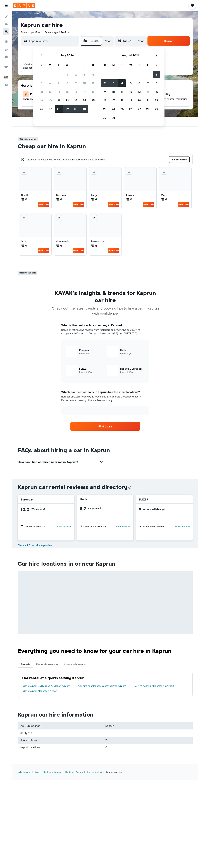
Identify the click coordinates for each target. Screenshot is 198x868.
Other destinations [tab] (75, 664)
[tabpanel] (105, 684)
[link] (105, 426)
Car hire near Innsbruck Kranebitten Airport (102, 686)
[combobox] (31, 32)
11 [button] (93, 83)
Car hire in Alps (94, 772)
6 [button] (50, 83)
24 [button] (84, 100)
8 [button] (67, 83)
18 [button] (93, 92)
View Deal (43, 204)
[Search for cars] (6, 32)
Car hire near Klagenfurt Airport (40, 691)
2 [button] (76, 74)
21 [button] (59, 100)
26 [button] (41, 109)
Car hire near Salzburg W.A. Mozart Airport (46, 686)
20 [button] (50, 100)
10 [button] (84, 83)
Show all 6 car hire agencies (35, 545)
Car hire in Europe (52, 772)
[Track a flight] (6, 49)
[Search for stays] (6, 24)
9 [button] (76, 83)
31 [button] (84, 109)
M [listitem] (24, 199)
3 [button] (84, 74)
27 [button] (50, 109)
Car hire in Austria (74, 772)
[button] (6, 6)
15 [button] (67, 92)
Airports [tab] (25, 664)
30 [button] (76, 109)
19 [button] (41, 100)
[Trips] (6, 67)
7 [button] (59, 83)
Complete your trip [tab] (47, 664)
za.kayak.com (24, 772)
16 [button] (76, 92)
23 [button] (76, 100)
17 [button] (84, 92)
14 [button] (59, 92)
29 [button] (67, 109)
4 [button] (93, 74)
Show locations (64, 526)
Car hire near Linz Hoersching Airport (154, 686)
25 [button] (93, 100)
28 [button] (59, 109)
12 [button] (41, 92)
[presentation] (130, 487)
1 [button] (67, 74)
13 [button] (50, 92)
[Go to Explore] (6, 42)
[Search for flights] (6, 17)
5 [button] (41, 83)
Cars (37, 772)
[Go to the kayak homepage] (24, 6)
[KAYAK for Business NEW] (6, 57)
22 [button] (67, 100)
